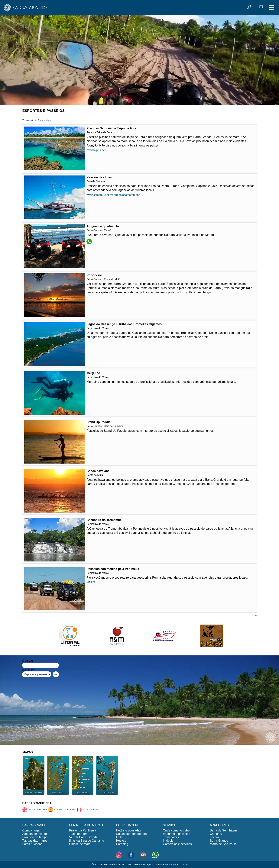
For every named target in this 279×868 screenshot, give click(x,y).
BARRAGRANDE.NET (37, 803)
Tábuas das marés (35, 841)
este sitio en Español (62, 810)
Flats (119, 837)
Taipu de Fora (78, 834)
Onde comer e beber (177, 830)
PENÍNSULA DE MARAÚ (86, 825)
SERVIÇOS (171, 825)
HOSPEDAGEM (127, 825)
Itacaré (214, 837)
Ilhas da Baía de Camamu (87, 841)
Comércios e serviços (177, 844)
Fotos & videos (32, 844)
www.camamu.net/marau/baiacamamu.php (113, 195)
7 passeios (29, 120)
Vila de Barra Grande (83, 837)
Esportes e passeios (177, 834)
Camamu (216, 834)
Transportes (171, 837)
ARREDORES (219, 825)
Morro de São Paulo (223, 844)
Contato (183, 865)
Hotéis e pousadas (129, 830)
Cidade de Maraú (81, 844)
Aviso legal (170, 865)
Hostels (121, 841)
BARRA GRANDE (34, 825)
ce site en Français (89, 810)
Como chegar (31, 830)
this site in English (34, 810)
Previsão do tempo (35, 837)
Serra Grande (219, 841)
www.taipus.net (96, 150)
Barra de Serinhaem (223, 830)
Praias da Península (83, 830)
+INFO (91, 582)
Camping (122, 844)
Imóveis (168, 841)
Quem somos (155, 865)
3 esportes (44, 120)
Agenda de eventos (35, 834)
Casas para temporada (131, 834)
